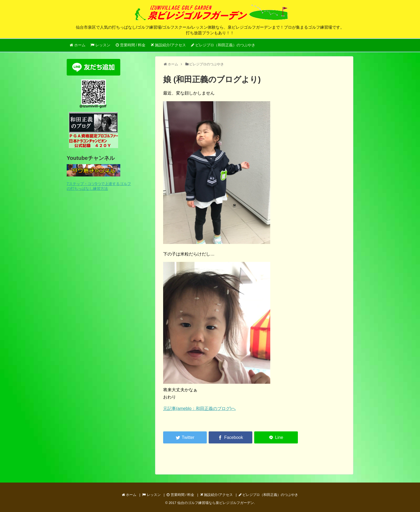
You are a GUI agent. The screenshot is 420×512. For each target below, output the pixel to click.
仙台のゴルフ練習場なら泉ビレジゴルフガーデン (216, 503)
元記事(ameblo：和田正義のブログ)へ (199, 409)
